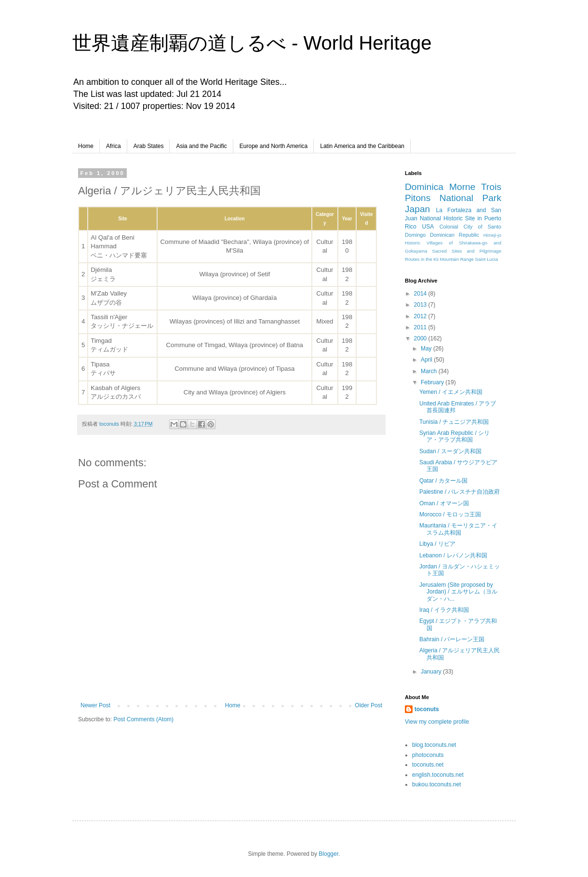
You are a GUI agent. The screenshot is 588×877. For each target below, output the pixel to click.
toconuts (427, 709)
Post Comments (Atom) (143, 719)
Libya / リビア (437, 544)
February (433, 382)
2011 (421, 327)
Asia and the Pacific (201, 146)
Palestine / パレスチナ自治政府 (460, 492)
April (427, 360)
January (432, 672)
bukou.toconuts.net (436, 784)
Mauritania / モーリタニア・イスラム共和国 (458, 529)
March (430, 371)
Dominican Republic (454, 235)
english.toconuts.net (438, 775)
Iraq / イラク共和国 (444, 610)
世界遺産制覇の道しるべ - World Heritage (252, 43)
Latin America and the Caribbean (362, 146)
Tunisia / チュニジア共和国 (454, 422)
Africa (114, 146)
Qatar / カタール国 (443, 481)
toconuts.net (428, 765)
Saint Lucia (487, 259)
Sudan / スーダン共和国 (450, 451)
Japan (417, 209)
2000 (421, 338)
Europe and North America (274, 146)
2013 (421, 305)
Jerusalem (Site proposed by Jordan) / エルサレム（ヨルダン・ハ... (458, 592)
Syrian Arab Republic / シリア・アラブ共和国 (454, 436)
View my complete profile (437, 722)
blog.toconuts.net (434, 745)
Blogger (328, 854)
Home (86, 146)
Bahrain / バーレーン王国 (452, 639)
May (427, 349)
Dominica (424, 187)
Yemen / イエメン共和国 (451, 392)
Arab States (149, 146)
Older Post (368, 705)
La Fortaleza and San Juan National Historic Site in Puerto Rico (453, 218)
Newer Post (95, 705)
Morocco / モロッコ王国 (450, 514)
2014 (421, 294)
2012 (421, 316)
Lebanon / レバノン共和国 (453, 555)
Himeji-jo (492, 235)
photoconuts (428, 755)
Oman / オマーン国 (444, 503)
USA (428, 227)
